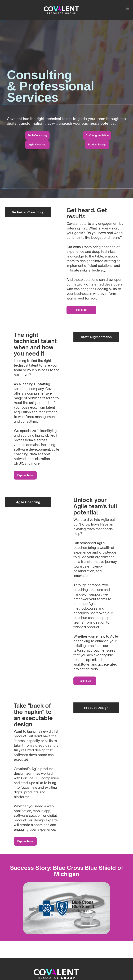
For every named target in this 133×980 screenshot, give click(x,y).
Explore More (25, 475)
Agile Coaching (37, 144)
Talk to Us (81, 310)
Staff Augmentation (97, 135)
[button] (128, 9)
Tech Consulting (37, 135)
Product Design (97, 144)
